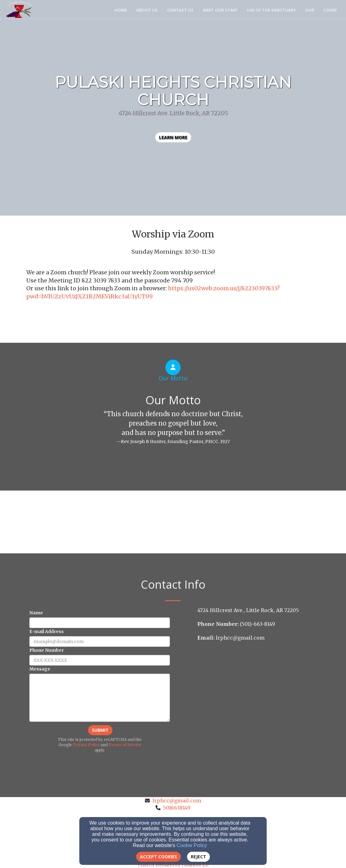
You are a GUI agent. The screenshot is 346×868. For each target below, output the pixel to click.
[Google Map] (259, 691)
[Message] (100, 698)
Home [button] (121, 10)
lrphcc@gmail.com (177, 801)
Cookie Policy (192, 845)
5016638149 (177, 808)
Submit (100, 730)
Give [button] (310, 10)
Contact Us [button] (180, 10)
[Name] (100, 623)
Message (40, 669)
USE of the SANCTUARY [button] (271, 10)
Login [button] (330, 10)
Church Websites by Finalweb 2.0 (173, 865)
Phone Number (47, 650)
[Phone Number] (100, 660)
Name (36, 613)
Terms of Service (125, 745)
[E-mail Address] (100, 641)
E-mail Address (47, 631)
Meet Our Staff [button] (220, 10)
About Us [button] (147, 10)
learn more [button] (173, 137)
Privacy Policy (86, 745)
